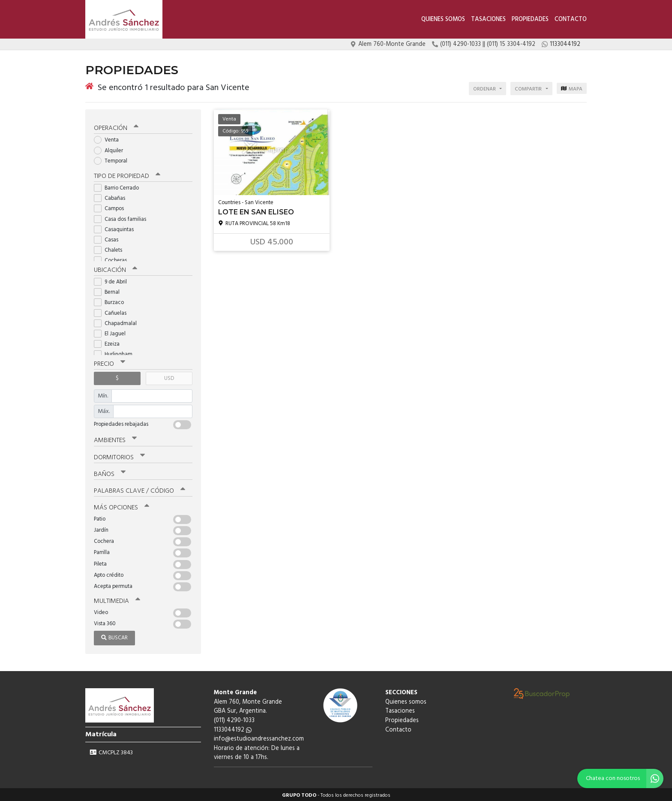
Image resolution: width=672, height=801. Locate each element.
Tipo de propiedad (127, 175)
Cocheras (113, 259)
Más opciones (121, 506)
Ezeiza (109, 342)
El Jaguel (112, 332)
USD (169, 377)
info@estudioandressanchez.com (259, 737)
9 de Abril (113, 280)
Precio (109, 362)
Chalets (111, 248)
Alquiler (111, 149)
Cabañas (112, 197)
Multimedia (117, 599)
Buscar (114, 636)
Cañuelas (113, 312)
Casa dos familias (123, 218)
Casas (109, 238)
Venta (109, 139)
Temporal (113, 159)
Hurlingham (116, 353)
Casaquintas (117, 228)
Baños (110, 473)
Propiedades (530, 20)
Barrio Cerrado (119, 186)
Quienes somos (443, 20)
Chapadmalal (118, 322)
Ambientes (115, 439)
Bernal (109, 291)
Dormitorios (119, 456)
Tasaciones (488, 20)
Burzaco (112, 301)
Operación (116, 127)
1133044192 (233, 728)
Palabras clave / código (139, 489)
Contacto (571, 20)
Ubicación (115, 268)
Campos (112, 207)
